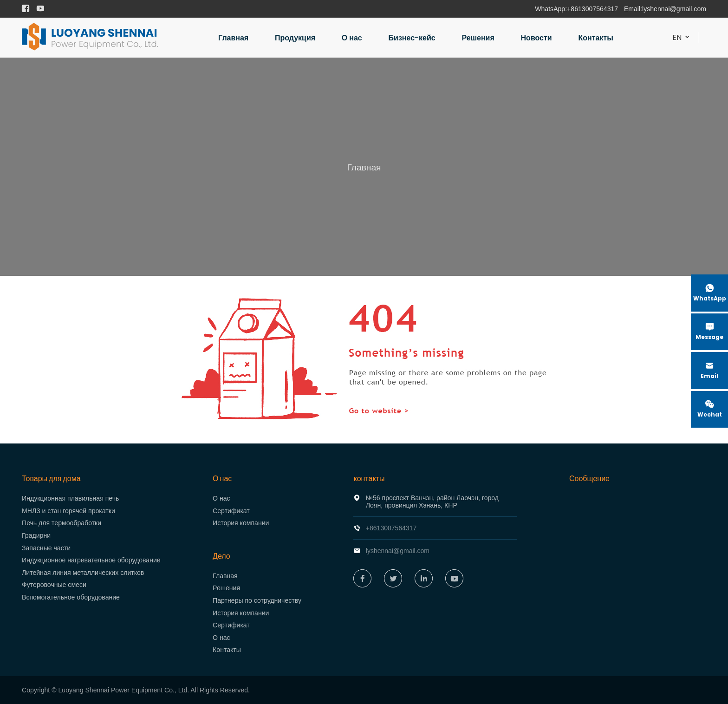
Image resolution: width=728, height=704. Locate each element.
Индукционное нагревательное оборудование (91, 560)
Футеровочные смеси (54, 585)
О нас (352, 38)
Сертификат (231, 511)
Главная (233, 38)
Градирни (36, 535)
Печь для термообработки (62, 523)
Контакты (595, 38)
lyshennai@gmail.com (674, 9)
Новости (536, 38)
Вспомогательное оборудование (71, 597)
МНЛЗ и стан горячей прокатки (68, 511)
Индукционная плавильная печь (70, 498)
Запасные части (46, 548)
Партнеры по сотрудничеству (257, 600)
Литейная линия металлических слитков (83, 573)
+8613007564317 (592, 9)
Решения (478, 38)
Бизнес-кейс (412, 38)
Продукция (295, 38)
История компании (241, 523)
